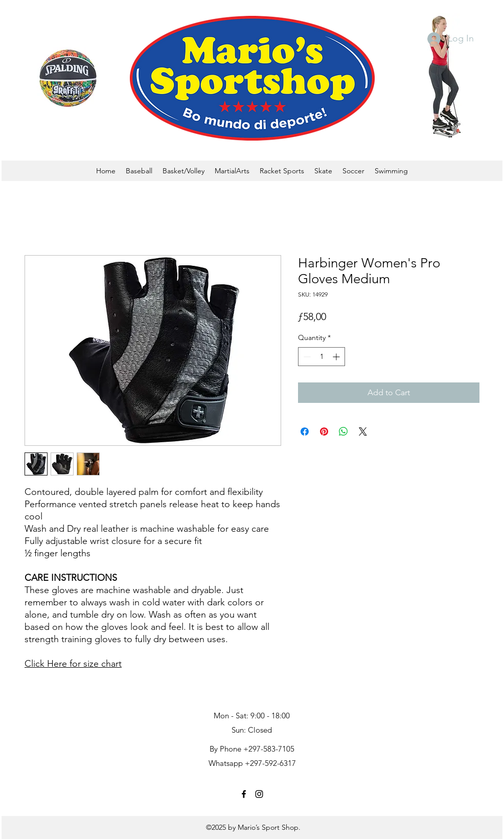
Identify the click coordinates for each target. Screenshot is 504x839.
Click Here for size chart (73, 664)
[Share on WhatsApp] (343, 432)
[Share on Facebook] (305, 432)
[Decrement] (306, 357)
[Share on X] (363, 432)
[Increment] (337, 357)
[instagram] (259, 794)
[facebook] (244, 794)
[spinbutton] (322, 357)
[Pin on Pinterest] (324, 432)
